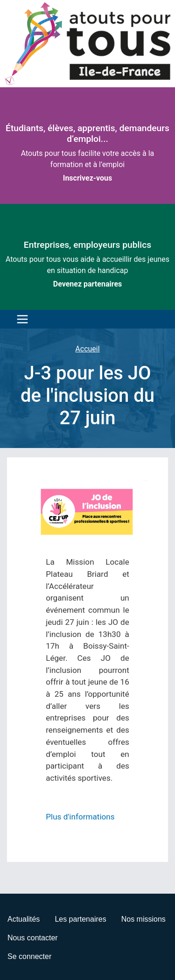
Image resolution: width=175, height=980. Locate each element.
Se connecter (29, 956)
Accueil (87, 349)
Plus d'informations (80, 817)
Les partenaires (80, 919)
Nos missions (143, 919)
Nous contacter (33, 938)
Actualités (24, 919)
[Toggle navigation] (20, 319)
